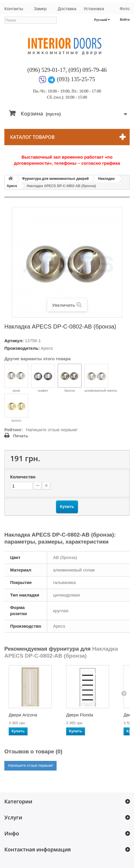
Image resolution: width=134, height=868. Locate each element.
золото (16, 408)
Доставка (67, 9)
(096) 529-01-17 (46, 70)
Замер (40, 9)
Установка (94, 9)
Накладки (106, 179)
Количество (23, 477)
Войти (125, 19)
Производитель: (22, 348)
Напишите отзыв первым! (52, 430)
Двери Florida (80, 715)
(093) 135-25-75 (76, 79)
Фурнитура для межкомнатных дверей (55, 179)
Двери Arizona (23, 715)
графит (43, 378)
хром (16, 378)
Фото (124, 9)
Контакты (14, 9)
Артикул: (14, 341)
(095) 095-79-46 (88, 70)
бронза (70, 378)
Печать (21, 436)
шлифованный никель (101, 378)
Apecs (12, 186)
